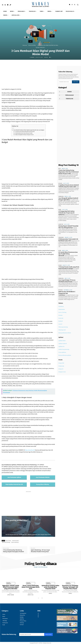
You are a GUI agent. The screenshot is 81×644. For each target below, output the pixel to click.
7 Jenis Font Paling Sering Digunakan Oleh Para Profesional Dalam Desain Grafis (69, 172)
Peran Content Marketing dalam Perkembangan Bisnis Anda (31, 587)
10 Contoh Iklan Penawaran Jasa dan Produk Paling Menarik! (68, 254)
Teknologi (69, 99)
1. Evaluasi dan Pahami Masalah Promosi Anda (25, 132)
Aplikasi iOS (61, 346)
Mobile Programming (64, 349)
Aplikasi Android (63, 344)
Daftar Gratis (76, 82)
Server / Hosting (62, 312)
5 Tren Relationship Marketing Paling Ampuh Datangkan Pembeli (13, 551)
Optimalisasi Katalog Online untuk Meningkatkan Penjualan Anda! (50, 587)
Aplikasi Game (62, 341)
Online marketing (15, 542)
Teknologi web (62, 330)
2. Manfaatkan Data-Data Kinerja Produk (24, 133)
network (61, 290)
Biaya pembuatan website (65, 333)
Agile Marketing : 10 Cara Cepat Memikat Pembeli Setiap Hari (40, 551)
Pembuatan (61, 196)
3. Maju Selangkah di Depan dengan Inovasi (24, 135)
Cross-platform (62, 352)
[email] (65, 82)
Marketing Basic (16, 541)
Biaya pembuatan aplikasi (65, 355)
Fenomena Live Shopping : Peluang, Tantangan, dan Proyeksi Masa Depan (70, 587)
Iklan (60, 250)
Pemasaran (25, 45)
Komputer (61, 224)
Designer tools (62, 372)
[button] (78, 5)
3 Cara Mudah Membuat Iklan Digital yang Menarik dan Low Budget (28, 130)
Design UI (61, 369)
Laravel (60, 324)
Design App (61, 366)
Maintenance (62, 309)
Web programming (63, 327)
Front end (61, 318)
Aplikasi (60, 183)
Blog (60, 169)
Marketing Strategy (6, 542)
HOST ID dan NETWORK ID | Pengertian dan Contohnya (67, 293)
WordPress (61, 306)
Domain (60, 315)
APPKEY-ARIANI (11, 595)
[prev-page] (39, 598)
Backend (61, 321)
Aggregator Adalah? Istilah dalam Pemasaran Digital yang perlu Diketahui (11, 587)
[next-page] (42, 598)
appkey (33, 57)
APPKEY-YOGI (31, 595)
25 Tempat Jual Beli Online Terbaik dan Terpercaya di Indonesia (67, 213)
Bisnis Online (8, 541)
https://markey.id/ (30, 450)
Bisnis (69, 92)
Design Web (61, 363)
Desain (60, 265)
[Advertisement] (28, 77)
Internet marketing (32, 45)
